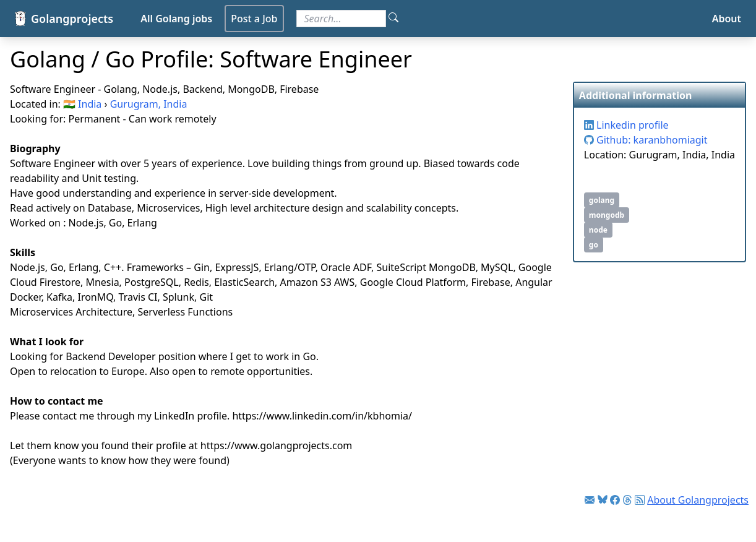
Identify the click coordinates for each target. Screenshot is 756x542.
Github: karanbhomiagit (646, 140)
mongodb (607, 215)
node (598, 230)
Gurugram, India (149, 104)
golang (602, 200)
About (727, 19)
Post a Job (254, 19)
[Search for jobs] (341, 19)
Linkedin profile (626, 125)
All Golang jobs (176, 19)
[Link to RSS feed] (640, 500)
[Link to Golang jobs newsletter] (590, 500)
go (594, 245)
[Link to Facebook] (615, 500)
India (90, 104)
